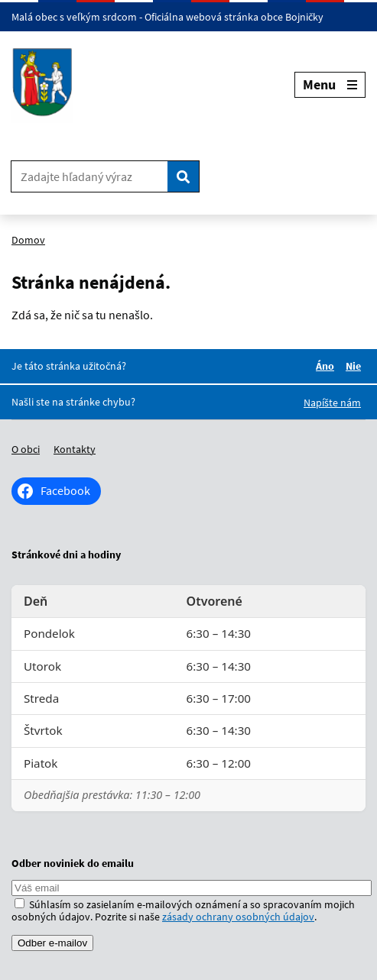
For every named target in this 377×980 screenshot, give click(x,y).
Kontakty (75, 449)
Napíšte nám (332, 403)
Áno (327, 366)
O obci (26, 449)
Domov (28, 240)
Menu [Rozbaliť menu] (330, 84)
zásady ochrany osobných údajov (238, 917)
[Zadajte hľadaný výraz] (89, 176)
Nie (356, 366)
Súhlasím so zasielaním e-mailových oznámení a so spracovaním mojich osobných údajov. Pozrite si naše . (183, 910)
